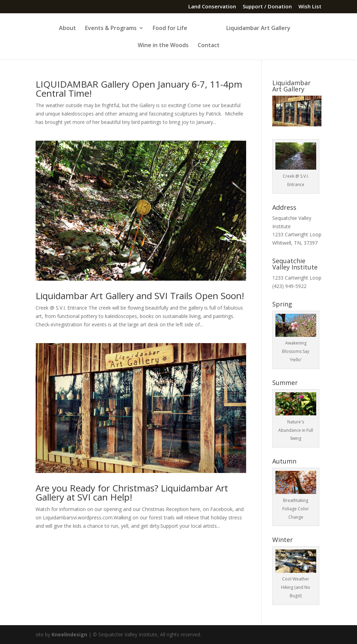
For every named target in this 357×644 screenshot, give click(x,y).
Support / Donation (267, 7)
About (67, 29)
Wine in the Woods (163, 46)
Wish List (310, 7)
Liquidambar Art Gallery (258, 29)
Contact (209, 46)
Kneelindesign (69, 634)
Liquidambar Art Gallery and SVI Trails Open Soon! (140, 296)
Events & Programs (111, 29)
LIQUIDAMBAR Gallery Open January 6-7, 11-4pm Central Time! (139, 89)
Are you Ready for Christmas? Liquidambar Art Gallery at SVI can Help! (132, 493)
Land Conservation (212, 7)
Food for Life (170, 29)
